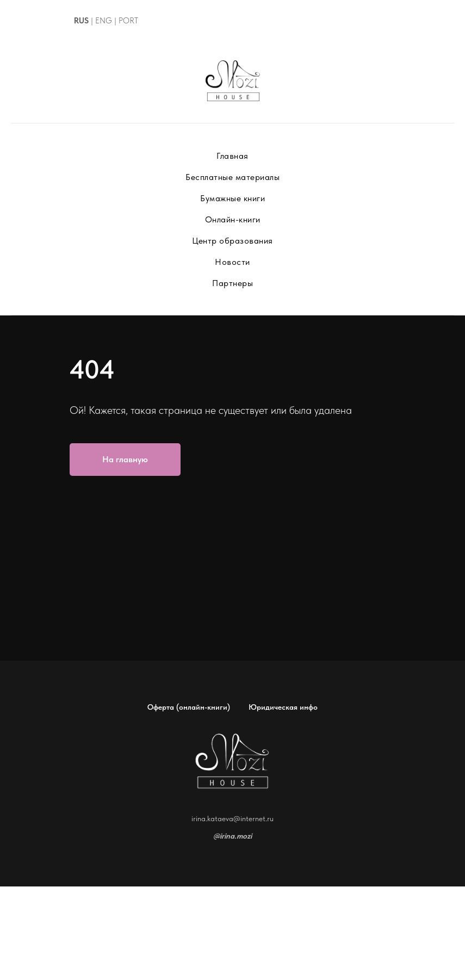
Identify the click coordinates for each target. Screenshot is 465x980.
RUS (81, 21)
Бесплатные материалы (232, 177)
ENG (104, 21)
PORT (128, 21)
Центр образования (232, 241)
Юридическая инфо (283, 707)
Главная (232, 156)
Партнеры (232, 283)
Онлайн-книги (233, 219)
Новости (232, 262)
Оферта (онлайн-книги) (189, 707)
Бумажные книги (232, 198)
